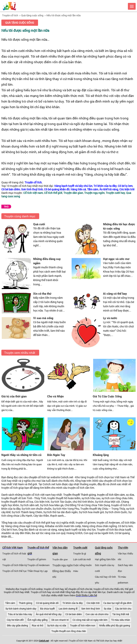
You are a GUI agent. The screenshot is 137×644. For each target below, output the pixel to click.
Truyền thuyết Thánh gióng (80, 495)
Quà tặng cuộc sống (32, 15)
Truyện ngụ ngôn (63, 565)
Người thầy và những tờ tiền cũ (21, 455)
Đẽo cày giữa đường (17, 625)
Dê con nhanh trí (60, 620)
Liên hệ (93, 595)
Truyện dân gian (60, 559)
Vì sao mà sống (43, 318)
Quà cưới (39, 224)
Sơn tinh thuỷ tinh (91, 609)
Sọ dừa (108, 609)
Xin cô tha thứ (42, 294)
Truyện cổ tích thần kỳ (15, 565)
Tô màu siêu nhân (121, 620)
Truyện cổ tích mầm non (83, 625)
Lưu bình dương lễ (68, 609)
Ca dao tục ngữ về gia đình (117, 603)
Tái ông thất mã (121, 614)
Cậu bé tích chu (123, 609)
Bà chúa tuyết (47, 609)
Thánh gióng (26, 603)
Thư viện (123, 548)
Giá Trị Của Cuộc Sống (107, 396)
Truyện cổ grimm (37, 559)
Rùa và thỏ (38, 625)
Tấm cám (10, 603)
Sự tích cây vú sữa (57, 625)
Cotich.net (67, 477)
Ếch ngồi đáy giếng (38, 620)
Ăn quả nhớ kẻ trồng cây (49, 614)
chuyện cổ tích (37, 477)
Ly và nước (110, 318)
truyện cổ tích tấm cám (111, 495)
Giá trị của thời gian (14, 396)
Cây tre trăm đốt (15, 620)
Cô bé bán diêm (74, 614)
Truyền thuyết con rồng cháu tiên (69, 631)
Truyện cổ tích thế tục (15, 571)
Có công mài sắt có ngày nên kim (90, 620)
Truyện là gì (80, 553)
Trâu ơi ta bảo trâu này (20, 614)
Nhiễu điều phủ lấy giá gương (115, 625)
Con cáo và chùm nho (97, 614)
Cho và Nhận (55, 396)
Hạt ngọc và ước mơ (116, 259)
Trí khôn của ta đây (73, 603)
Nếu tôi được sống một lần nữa (63, 15)
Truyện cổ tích (10, 15)
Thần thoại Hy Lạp (37, 571)
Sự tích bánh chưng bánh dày (21, 609)
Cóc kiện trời (93, 603)
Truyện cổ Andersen (38, 565)
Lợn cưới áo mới (82, 559)
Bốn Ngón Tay (56, 455)
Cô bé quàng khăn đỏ (47, 603)
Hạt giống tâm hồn (105, 559)
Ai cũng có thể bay (115, 294)
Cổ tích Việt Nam (13, 548)
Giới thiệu (82, 595)
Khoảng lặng (101, 455)
